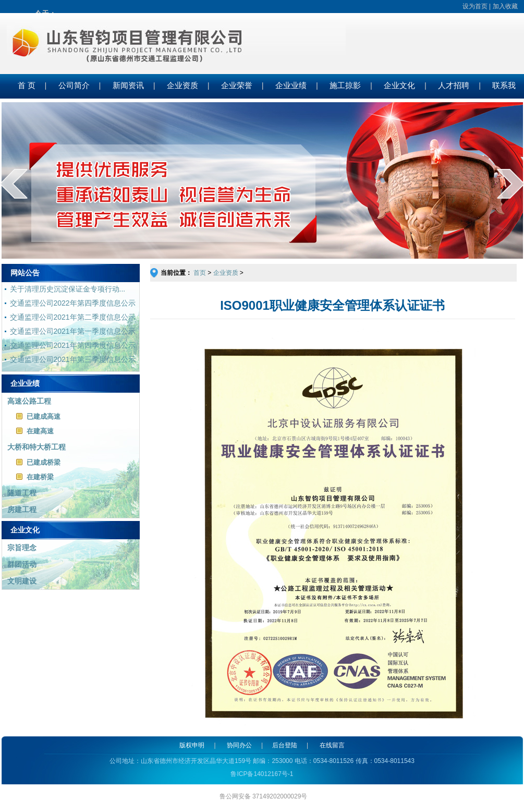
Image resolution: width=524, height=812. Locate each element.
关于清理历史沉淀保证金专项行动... (68, 289)
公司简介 (74, 86)
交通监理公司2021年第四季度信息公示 (73, 345)
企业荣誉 (237, 86)
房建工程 (22, 510)
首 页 (27, 86)
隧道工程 (22, 493)
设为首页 (475, 6)
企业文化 (399, 86)
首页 (200, 273)
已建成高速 (44, 416)
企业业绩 (291, 86)
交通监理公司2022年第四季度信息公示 (73, 303)
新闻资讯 (128, 86)
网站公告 (25, 273)
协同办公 (239, 745)
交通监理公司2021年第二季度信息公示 (73, 317)
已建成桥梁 (44, 462)
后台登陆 (285, 745)
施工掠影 (345, 86)
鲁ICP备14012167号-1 (262, 774)
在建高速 (40, 431)
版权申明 (192, 745)
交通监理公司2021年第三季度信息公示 (73, 359)
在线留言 (332, 745)
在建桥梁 (40, 477)
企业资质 (182, 86)
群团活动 (22, 564)
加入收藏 (505, 6)
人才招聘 (454, 86)
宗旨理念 (22, 548)
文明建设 (22, 581)
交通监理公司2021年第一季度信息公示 (73, 331)
